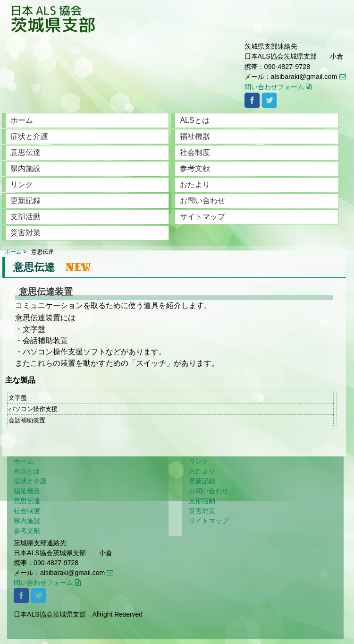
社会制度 (195, 152)
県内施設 (25, 168)
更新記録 (25, 201)
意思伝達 (25, 152)
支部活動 (25, 217)
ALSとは (194, 120)
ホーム (22, 120)
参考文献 (195, 168)
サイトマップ (202, 217)
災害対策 (25, 233)
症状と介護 (29, 136)
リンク (22, 185)
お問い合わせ (202, 201)
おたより (195, 185)
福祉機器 (195, 136)
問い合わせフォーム (278, 87)
